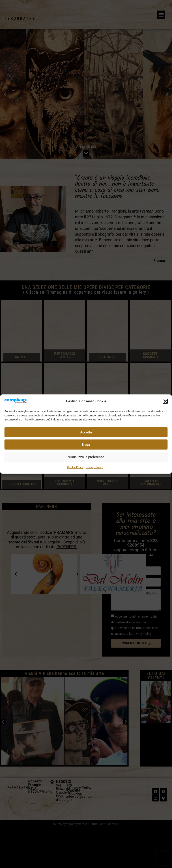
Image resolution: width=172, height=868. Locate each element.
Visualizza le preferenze (86, 457)
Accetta (86, 432)
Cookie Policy (75, 467)
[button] (165, 401)
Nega (86, 445)
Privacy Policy (94, 467)
